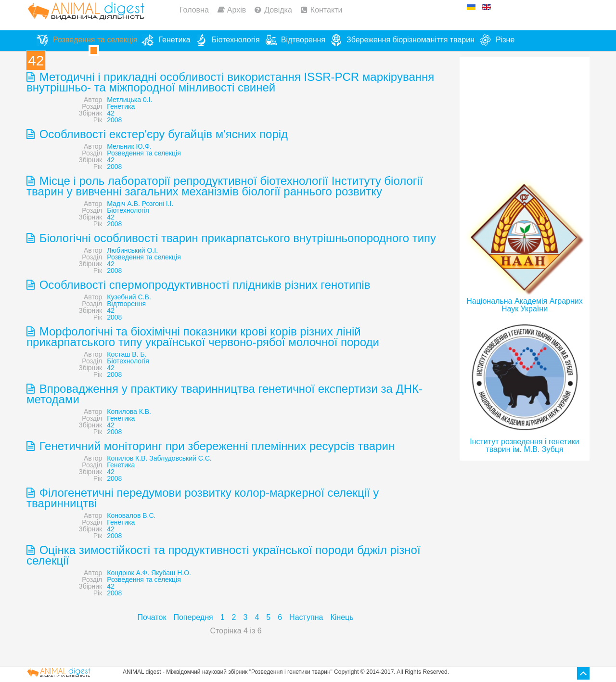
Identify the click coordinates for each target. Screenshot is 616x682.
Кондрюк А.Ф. (128, 573)
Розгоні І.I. (158, 204)
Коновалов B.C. (131, 515)
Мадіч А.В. (123, 204)
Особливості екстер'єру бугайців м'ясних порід (162, 134)
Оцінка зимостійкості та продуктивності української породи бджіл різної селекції (224, 555)
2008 (114, 120)
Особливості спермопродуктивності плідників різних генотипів (203, 285)
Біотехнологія (128, 210)
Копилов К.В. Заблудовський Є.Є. (159, 458)
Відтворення (126, 304)
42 (111, 113)
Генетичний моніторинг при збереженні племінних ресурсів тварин (215, 446)
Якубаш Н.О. (171, 573)
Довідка (278, 10)
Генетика (121, 106)
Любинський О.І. (132, 250)
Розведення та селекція (144, 153)
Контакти (327, 10)
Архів (237, 10)
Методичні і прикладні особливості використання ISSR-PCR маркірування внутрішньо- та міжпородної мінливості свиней (230, 82)
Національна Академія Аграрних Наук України (524, 305)
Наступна (306, 617)
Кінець (342, 617)
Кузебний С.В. (129, 297)
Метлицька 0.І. (129, 100)
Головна (194, 10)
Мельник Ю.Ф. (129, 146)
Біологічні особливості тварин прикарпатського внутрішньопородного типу (236, 238)
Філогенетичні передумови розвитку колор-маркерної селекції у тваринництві (203, 498)
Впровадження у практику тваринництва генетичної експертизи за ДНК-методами (225, 394)
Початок (152, 617)
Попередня (193, 617)
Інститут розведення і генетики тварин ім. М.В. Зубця (524, 445)
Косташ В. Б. (127, 354)
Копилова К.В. (129, 412)
